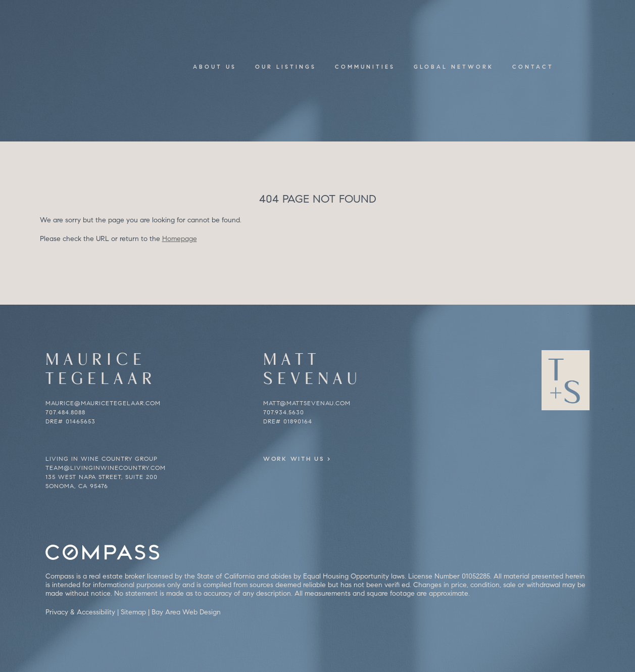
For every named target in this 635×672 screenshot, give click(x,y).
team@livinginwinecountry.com (106, 468)
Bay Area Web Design (186, 612)
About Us (215, 67)
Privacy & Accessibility (80, 612)
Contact (533, 67)
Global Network (454, 67)
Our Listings (286, 67)
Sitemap (133, 612)
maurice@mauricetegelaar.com (103, 403)
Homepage (180, 239)
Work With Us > (310, 459)
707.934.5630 (284, 412)
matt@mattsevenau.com (307, 403)
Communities (365, 67)
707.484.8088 (65, 412)
